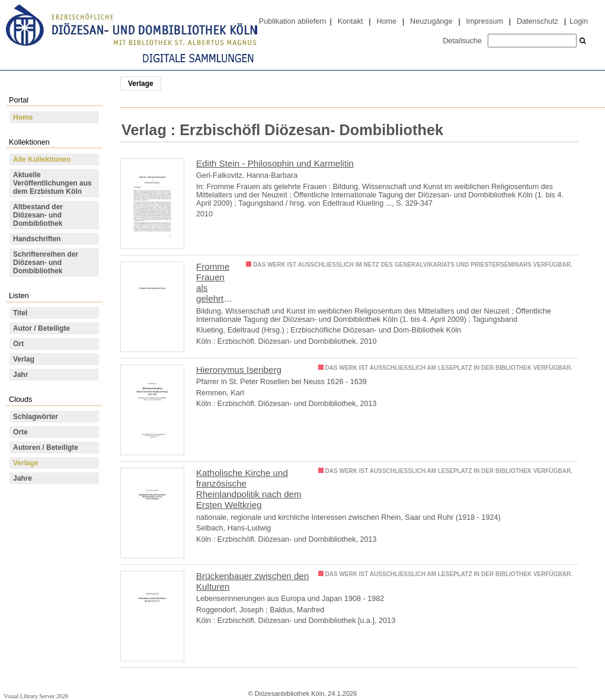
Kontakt (350, 21)
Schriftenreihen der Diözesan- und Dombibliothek (46, 263)
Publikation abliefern (293, 21)
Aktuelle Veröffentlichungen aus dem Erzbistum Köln (52, 183)
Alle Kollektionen (42, 159)
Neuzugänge (431, 21)
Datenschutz (537, 21)
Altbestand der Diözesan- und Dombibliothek (38, 215)
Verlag (24, 359)
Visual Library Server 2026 (36, 696)
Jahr (20, 375)
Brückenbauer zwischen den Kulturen (252, 581)
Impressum (485, 21)
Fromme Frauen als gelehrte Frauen (213, 283)
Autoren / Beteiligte (46, 448)
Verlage (26, 463)
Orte (20, 432)
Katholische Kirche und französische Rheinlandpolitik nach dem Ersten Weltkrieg (249, 489)
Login (579, 21)
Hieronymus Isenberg (239, 370)
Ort (18, 344)
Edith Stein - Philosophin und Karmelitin (275, 163)
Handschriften (37, 239)
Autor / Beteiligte (41, 328)
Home (386, 21)
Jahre (23, 478)
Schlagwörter (36, 417)
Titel (20, 313)
